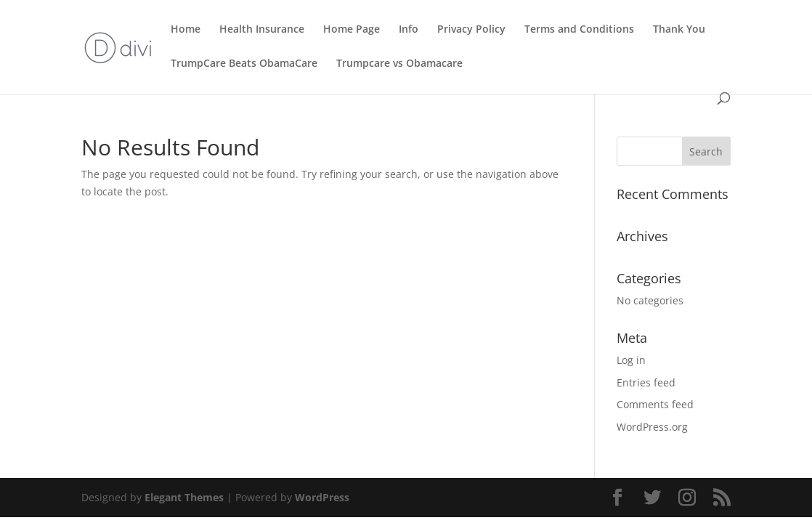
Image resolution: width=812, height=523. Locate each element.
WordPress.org (652, 427)
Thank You (679, 30)
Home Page (352, 30)
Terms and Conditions (579, 30)
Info (409, 30)
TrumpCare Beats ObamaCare (244, 64)
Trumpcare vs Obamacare (399, 64)
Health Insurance (262, 30)
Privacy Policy (471, 30)
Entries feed (646, 382)
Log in (631, 360)
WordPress (322, 497)
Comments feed (655, 404)
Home (186, 30)
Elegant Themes (184, 497)
